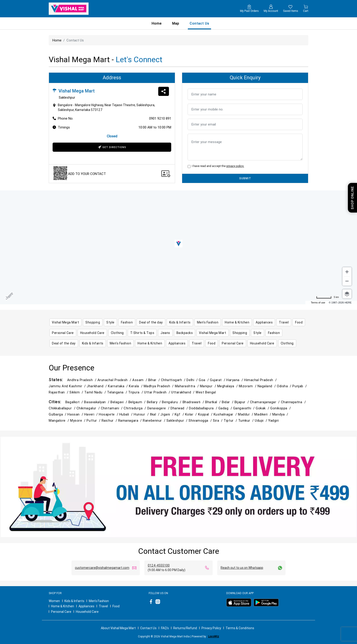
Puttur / (94, 420)
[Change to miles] (328, 297)
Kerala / (136, 386)
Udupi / (261, 420)
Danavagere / (159, 408)
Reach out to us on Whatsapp (242, 568)
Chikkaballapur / (63, 408)
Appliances (86, 606)
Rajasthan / (59, 392)
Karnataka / (118, 386)
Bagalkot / (75, 402)
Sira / (218, 420)
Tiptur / (231, 420)
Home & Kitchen (62, 606)
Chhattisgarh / (174, 380)
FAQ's (165, 628)
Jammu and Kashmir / (68, 386)
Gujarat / (218, 380)
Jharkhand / (97, 386)
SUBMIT (245, 178)
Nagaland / (267, 386)
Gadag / (226, 408)
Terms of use (318, 303)
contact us (199, 23)
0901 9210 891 (160, 118)
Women (54, 601)
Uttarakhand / (183, 392)
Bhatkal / (213, 402)
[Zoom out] (347, 281)
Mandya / (281, 414)
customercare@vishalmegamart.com (102, 568)
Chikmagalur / (89, 408)
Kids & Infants (74, 601)
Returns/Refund (185, 628)
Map (176, 23)
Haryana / (235, 380)
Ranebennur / (155, 420)
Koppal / (206, 414)
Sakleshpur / (178, 420)
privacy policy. (235, 166)
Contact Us (148, 628)
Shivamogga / (201, 420)
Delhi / (193, 380)
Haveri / (92, 414)
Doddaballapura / (204, 408)
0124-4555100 (159, 565)
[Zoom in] (347, 272)
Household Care (87, 612)
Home (157, 23)
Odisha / (285, 386)
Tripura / (136, 392)
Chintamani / (112, 408)
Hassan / (76, 414)
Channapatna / (294, 402)
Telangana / (118, 392)
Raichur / (110, 420)
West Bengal (206, 392)
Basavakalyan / (97, 402)
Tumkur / (246, 420)
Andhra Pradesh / (82, 380)
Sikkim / (77, 392)
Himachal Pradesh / (261, 380)
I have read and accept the (217, 166)
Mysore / (78, 420)
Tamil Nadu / (96, 392)
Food (116, 606)
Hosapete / (109, 414)
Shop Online (352, 198)
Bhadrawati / (194, 402)
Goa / (204, 380)
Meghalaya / (228, 386)
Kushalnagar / (226, 414)
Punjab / (300, 386)
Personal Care (61, 612)
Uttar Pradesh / (158, 392)
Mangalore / (59, 420)
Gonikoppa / (281, 408)
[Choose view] (347, 294)
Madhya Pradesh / (159, 386)
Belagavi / (119, 402)
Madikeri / (263, 414)
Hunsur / (142, 414)
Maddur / (246, 414)
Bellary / (154, 402)
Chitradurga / (135, 408)
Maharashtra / (187, 386)
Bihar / (155, 380)
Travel (103, 606)
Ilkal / (155, 414)
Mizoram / (248, 386)
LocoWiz (214, 636)
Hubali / (126, 414)
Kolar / (192, 414)
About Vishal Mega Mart (118, 628)
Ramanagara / (131, 420)
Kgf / (180, 414)
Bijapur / (242, 402)
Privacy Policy (211, 628)
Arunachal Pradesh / (115, 380)
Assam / (140, 380)
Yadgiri (274, 420)
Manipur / (209, 386)
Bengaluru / (172, 402)
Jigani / (167, 414)
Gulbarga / (58, 414)
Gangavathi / (245, 408)
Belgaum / (138, 402)
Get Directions (112, 148)
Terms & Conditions (240, 628)
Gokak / (263, 408)
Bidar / (228, 402)
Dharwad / (180, 408)
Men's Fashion (99, 601)
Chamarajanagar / (265, 402)
